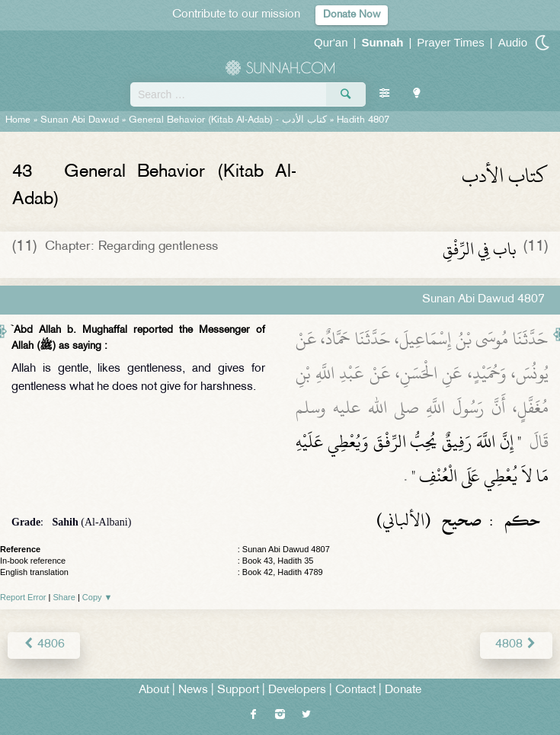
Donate (403, 690)
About (154, 690)
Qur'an (331, 42)
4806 (44, 645)
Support (238, 690)
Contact (355, 690)
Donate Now (352, 15)
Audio (513, 42)
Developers (297, 690)
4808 (516, 645)
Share (64, 597)
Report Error (23, 597)
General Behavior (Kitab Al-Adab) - (229, 120)
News (193, 690)
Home (18, 120)
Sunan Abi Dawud (80, 120)
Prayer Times (450, 42)
